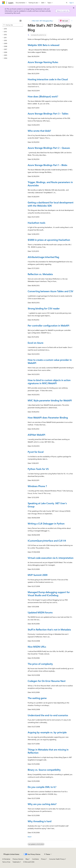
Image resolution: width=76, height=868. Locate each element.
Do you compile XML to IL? (42, 787)
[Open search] (67, 3)
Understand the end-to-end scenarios (48, 715)
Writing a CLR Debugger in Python (46, 523)
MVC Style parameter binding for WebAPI (50, 400)
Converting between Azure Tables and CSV (50, 291)
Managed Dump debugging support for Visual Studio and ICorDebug (49, 594)
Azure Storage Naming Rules (43, 62)
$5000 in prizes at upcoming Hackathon (49, 240)
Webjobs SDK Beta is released (43, 45)
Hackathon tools (37, 223)
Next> (30, 837)
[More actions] (72, 21)
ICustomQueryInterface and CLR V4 (47, 541)
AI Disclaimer (6, 859)
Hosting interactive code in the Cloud (48, 79)
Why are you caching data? (42, 804)
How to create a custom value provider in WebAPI (50, 361)
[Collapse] (20, 21)
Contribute (35, 859)
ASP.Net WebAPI (36, 435)
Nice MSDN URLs (37, 647)
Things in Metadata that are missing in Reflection (48, 751)
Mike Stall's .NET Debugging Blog (42, 21)
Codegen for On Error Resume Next (47, 681)
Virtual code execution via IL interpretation (51, 558)
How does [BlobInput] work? (43, 96)
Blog (27, 859)
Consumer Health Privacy (57, 859)
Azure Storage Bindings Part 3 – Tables (48, 113)
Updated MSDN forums (40, 612)
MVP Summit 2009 (38, 575)
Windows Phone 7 (37, 486)
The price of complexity (40, 664)
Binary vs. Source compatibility (44, 770)
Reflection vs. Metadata (40, 274)
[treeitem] (13, 29)
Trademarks (16, 862)
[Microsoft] (4, 3)
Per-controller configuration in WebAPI (48, 325)
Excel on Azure (36, 343)
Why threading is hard (40, 821)
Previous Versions (18, 859)
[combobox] (13, 25)
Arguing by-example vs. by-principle (47, 732)
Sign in (72, 3)
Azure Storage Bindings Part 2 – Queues (49, 148)
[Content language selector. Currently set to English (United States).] (11, 854)
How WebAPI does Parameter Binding (48, 417)
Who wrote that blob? (39, 131)
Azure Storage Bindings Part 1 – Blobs (47, 165)
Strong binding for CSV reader (44, 308)
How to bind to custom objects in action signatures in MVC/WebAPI (49, 382)
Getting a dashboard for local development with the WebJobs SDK (51, 204)
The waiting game (37, 698)
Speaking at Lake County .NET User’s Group (47, 505)
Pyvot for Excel (36, 452)
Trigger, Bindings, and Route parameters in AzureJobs (50, 184)
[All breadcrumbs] (29, 21)
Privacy (43, 859)
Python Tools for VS (38, 469)
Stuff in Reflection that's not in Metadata (49, 629)
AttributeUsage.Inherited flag (43, 257)
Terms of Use (6, 862)
